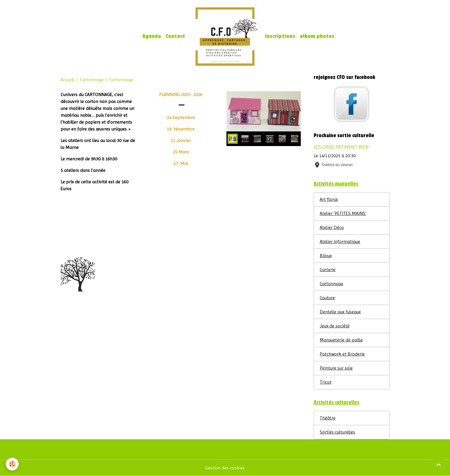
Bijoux (326, 256)
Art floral (329, 199)
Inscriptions (280, 36)
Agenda (152, 36)
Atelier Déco (332, 227)
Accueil (67, 80)
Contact (175, 36)
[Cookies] (12, 464)
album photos (317, 36)
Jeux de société (335, 326)
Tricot (326, 382)
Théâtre (328, 418)
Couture (327, 298)
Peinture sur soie (336, 368)
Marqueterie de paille (341, 340)
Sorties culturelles (337, 432)
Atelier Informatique (340, 241)
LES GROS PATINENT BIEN (341, 147)
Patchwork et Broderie (342, 354)
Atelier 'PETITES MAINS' (343, 213)
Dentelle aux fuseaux (340, 312)
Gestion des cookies (225, 468)
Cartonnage (92, 80)
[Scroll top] (439, 465)
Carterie (328, 270)
